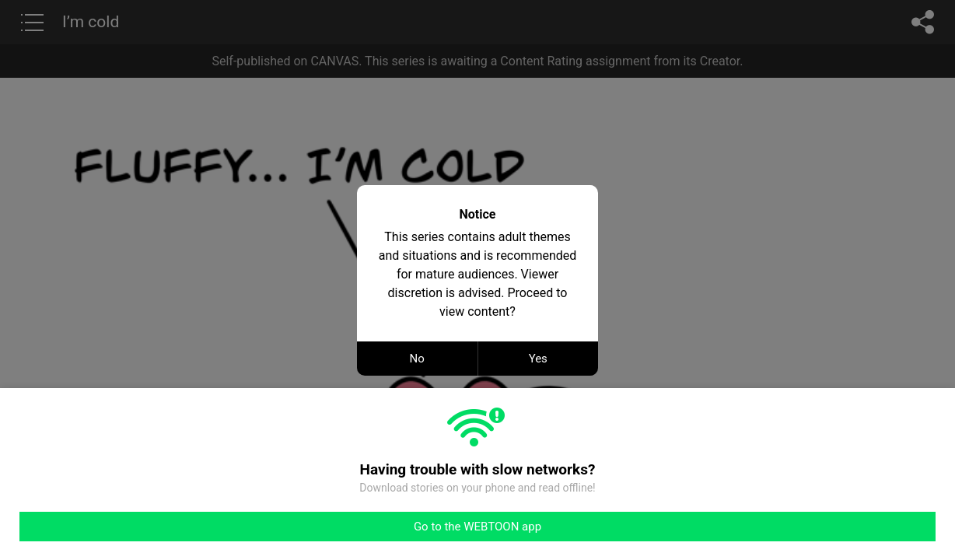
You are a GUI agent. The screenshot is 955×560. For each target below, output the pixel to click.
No (417, 359)
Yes (538, 359)
